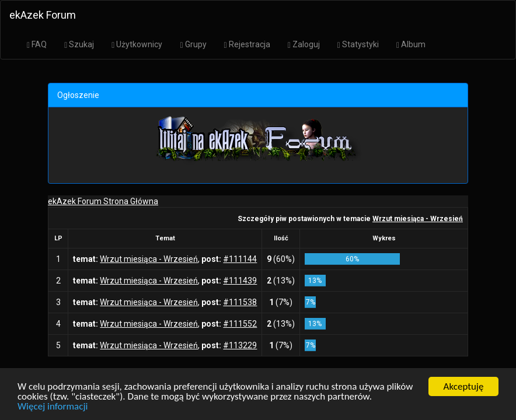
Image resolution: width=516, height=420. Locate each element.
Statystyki (358, 45)
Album (411, 45)
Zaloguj (304, 45)
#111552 (240, 324)
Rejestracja (247, 45)
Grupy (193, 45)
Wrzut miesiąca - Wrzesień (418, 219)
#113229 (240, 345)
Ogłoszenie (78, 95)
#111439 (240, 281)
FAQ (37, 45)
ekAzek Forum (43, 15)
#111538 (240, 302)
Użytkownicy (137, 45)
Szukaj (79, 45)
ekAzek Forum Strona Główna (103, 201)
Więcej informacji (53, 410)
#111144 (240, 259)
